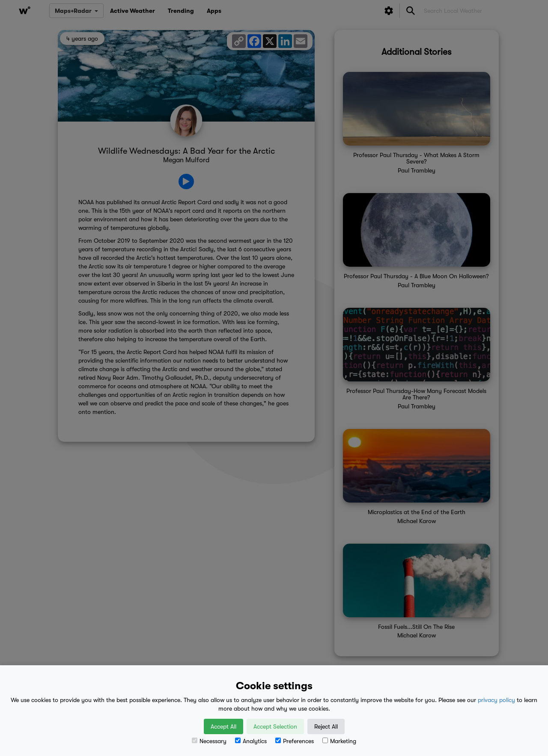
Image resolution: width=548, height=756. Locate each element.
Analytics (251, 741)
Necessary (209, 741)
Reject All (326, 726)
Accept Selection (275, 726)
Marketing (339, 741)
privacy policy (496, 700)
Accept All (223, 726)
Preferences (295, 741)
